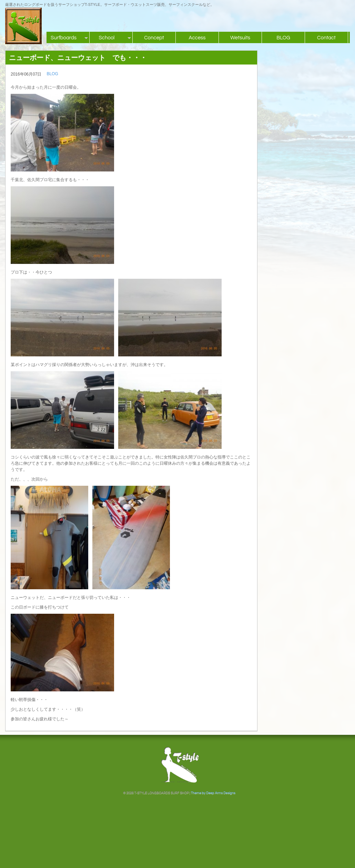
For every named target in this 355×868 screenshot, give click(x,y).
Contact (326, 38)
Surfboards (64, 38)
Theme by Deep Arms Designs (213, 793)
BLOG (283, 38)
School (107, 38)
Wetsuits (240, 38)
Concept (154, 38)
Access (197, 38)
